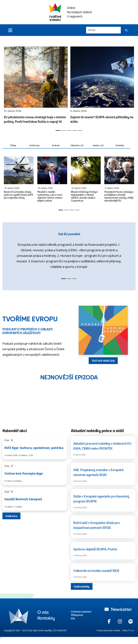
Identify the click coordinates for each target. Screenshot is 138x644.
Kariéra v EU (98, 145)
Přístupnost (77, 615)
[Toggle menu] (10, 30)
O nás (43, 612)
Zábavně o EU (77, 145)
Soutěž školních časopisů (23, 499)
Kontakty (46, 618)
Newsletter (118, 609)
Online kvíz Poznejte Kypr (24, 473)
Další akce (11, 516)
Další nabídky (82, 586)
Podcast (56, 145)
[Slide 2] (63, 130)
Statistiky (120, 145)
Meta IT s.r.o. (128, 630)
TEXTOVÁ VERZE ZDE (103, 361)
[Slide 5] (80, 130)
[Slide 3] (69, 130)
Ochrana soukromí (81, 611)
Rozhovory (34, 145)
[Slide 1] (58, 130)
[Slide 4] (75, 130)
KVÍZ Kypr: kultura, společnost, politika (34, 448)
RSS (73, 618)
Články (13, 145)
